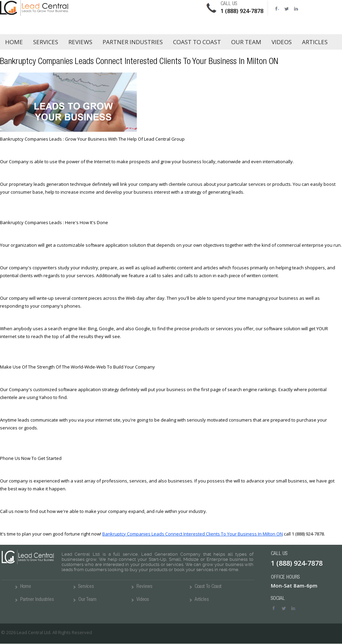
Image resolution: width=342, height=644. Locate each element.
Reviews (80, 42)
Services (46, 42)
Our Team (246, 42)
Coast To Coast (208, 587)
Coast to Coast (197, 42)
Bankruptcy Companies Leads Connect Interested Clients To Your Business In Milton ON (193, 534)
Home (14, 42)
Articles (315, 42)
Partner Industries (133, 42)
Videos (282, 42)
